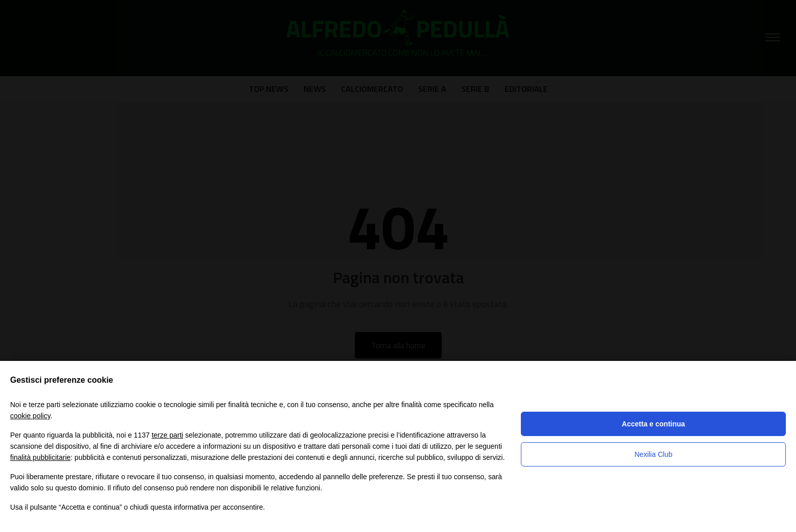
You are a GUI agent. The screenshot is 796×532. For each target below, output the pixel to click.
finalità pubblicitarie (40, 457)
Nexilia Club (654, 454)
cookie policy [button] (30, 416)
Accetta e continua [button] (653, 424)
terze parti (168, 435)
